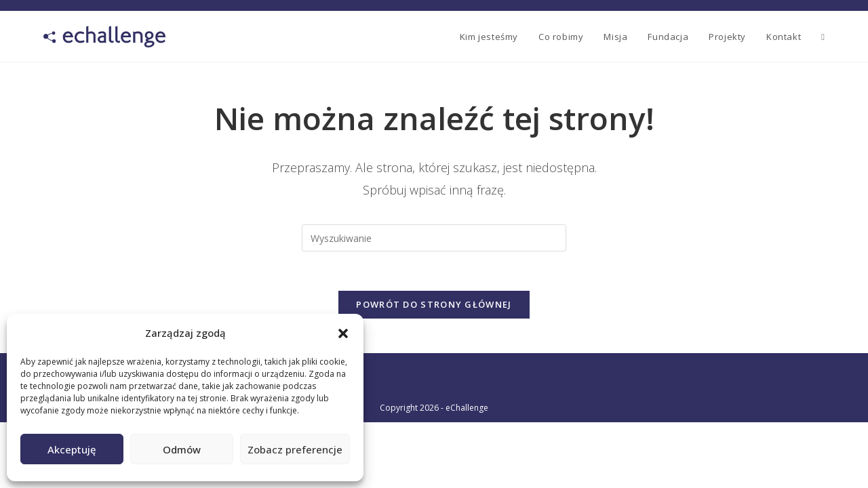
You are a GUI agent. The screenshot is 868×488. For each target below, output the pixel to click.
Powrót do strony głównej (434, 306)
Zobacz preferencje (295, 449)
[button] (343, 333)
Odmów (182, 449)
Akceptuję (72, 449)
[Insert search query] (434, 238)
